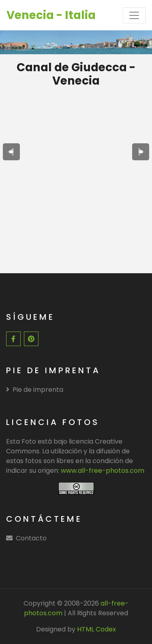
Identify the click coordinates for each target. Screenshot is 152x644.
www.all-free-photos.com (103, 471)
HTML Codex (96, 629)
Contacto (31, 538)
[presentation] (11, 152)
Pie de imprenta (35, 390)
